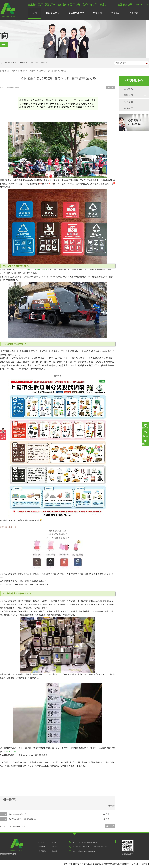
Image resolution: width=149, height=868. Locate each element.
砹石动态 (128, 89)
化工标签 (35, 63)
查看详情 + (106, 814)
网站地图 (54, 851)
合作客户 (128, 108)
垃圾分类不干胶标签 (18, 827)
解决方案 (98, 13)
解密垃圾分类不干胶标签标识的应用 (23, 819)
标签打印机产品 (76, 13)
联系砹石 (54, 847)
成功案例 (128, 102)
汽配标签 (14, 63)
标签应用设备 (42, 851)
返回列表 (111, 87)
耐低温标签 (24, 63)
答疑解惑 (22, 71)
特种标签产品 (53, 13)
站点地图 (135, 864)
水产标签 (44, 63)
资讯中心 (116, 13)
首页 (35, 13)
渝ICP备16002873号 (100, 847)
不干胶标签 (41, 847)
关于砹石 (134, 13)
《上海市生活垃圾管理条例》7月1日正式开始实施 (47, 71)
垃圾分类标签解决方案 (18, 814)
